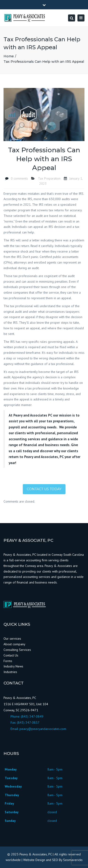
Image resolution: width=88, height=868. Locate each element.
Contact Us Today (44, 489)
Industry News (14, 666)
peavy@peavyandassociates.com (43, 729)
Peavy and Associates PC (33, 415)
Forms (8, 661)
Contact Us (11, 655)
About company (14, 644)
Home (9, 56)
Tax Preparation (49, 178)
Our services (12, 639)
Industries (10, 672)
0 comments (19, 178)
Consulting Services (17, 650)
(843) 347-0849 (32, 716)
